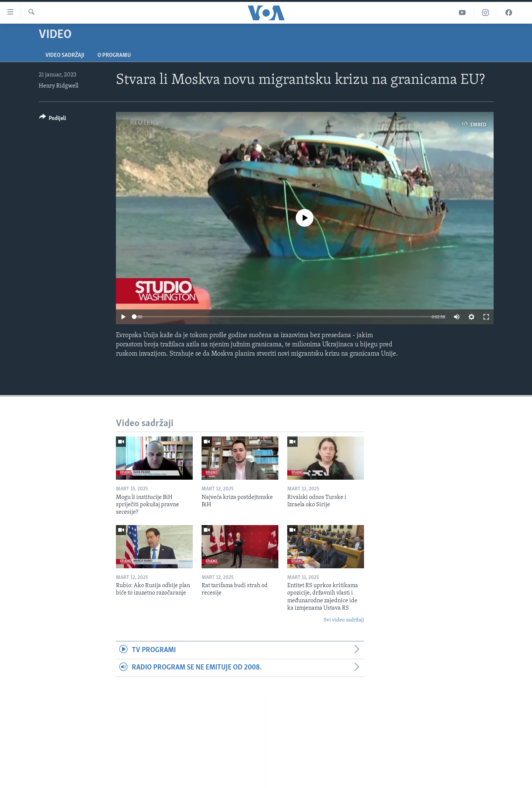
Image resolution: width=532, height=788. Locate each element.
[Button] (53, 119)
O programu (114, 55)
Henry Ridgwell (59, 86)
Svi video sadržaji (344, 620)
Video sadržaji (65, 55)
